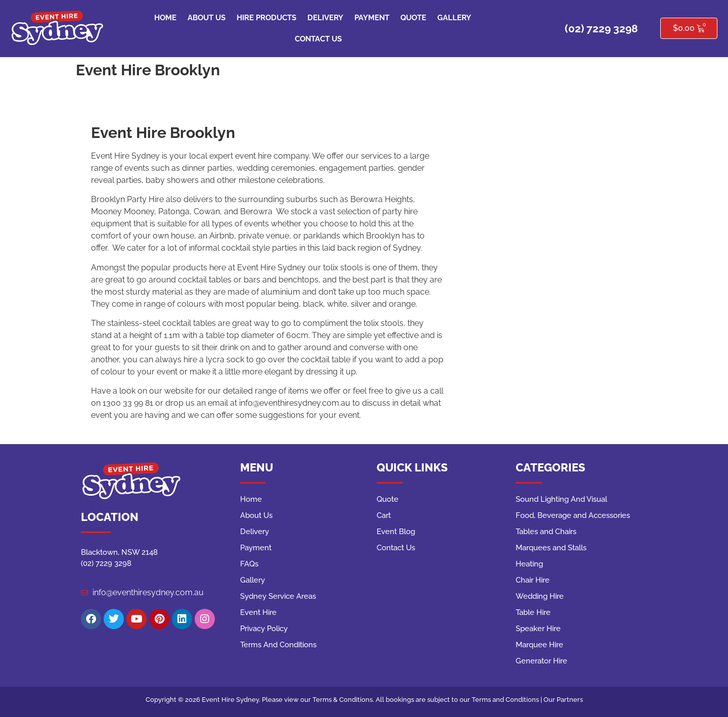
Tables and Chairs (546, 532)
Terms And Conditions (278, 645)
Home (165, 18)
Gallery (454, 18)
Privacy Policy (264, 629)
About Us (207, 18)
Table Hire (533, 612)
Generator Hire (541, 661)
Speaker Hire (538, 629)
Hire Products (266, 18)
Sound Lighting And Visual (561, 499)
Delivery (325, 18)
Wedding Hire (540, 596)
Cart (384, 515)
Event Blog (396, 532)
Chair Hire (533, 580)
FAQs (249, 564)
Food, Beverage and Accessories (573, 515)
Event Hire (258, 612)
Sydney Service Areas (278, 596)
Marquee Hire (539, 645)
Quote (413, 18)
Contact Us (318, 39)
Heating (529, 564)
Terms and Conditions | (508, 700)
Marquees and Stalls (551, 548)
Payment (372, 18)
